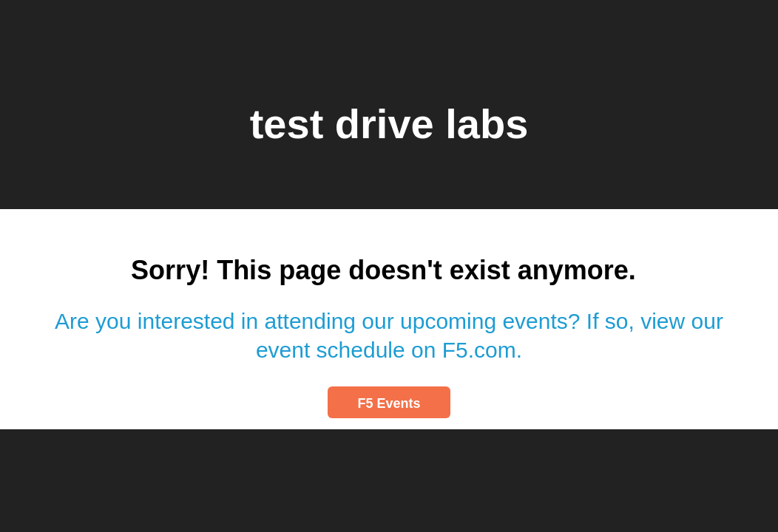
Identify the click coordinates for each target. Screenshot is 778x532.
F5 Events (389, 403)
